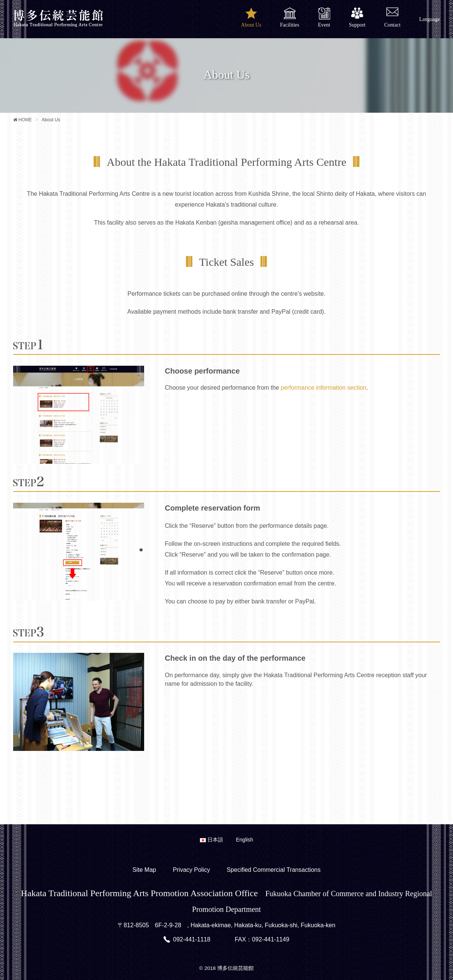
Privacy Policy (191, 870)
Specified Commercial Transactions (273, 870)
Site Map (144, 870)
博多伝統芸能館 (235, 968)
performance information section (324, 388)
